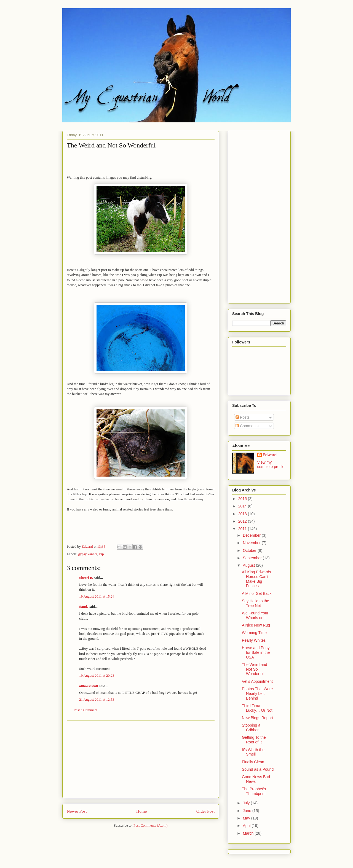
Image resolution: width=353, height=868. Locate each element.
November (252, 543)
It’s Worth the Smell (253, 752)
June (247, 811)
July (247, 803)
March (249, 833)
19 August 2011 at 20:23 (97, 675)
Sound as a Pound (258, 769)
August (249, 565)
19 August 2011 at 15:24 (97, 596)
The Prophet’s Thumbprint (254, 791)
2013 (243, 514)
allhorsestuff (89, 686)
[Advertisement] (141, 759)
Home (141, 811)
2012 (243, 521)
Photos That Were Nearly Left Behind (257, 694)
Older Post (205, 811)
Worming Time (254, 633)
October (250, 550)
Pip (101, 554)
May (247, 818)
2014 (243, 506)
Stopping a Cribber (251, 728)
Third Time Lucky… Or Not (257, 708)
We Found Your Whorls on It (255, 615)
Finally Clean (253, 762)
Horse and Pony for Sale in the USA (256, 652)
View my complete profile (271, 464)
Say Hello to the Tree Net (256, 603)
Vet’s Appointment (257, 681)
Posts (243, 417)
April (247, 826)
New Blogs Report (257, 718)
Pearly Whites (254, 640)
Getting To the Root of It (254, 740)
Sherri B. (86, 578)
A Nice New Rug (256, 625)
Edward (270, 455)
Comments (247, 426)
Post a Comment (85, 710)
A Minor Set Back (257, 593)
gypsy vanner (88, 554)
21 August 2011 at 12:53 (97, 699)
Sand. (83, 607)
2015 (243, 499)
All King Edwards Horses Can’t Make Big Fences (256, 579)
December (252, 535)
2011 (243, 529)
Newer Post (77, 811)
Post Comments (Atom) (151, 825)
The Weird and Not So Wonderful (255, 669)
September (253, 558)
